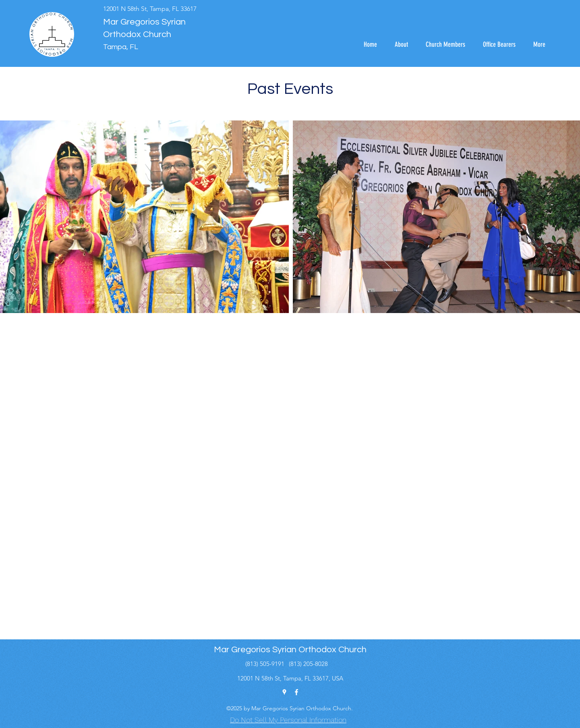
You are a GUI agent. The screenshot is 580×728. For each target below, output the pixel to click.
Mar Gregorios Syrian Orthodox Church (290, 650)
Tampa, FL (121, 47)
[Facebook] (296, 692)
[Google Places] (284, 692)
